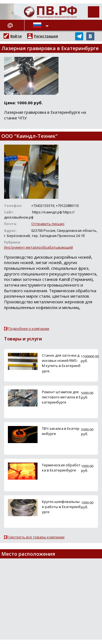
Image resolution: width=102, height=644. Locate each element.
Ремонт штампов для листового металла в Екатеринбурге (61, 397)
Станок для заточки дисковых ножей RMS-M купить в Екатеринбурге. (61, 363)
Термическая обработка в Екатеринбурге (61, 468)
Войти (16, 36)
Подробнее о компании (29, 328)
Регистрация (46, 36)
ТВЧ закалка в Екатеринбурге (61, 431)
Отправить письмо (48, 224)
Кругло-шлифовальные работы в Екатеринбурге (61, 507)
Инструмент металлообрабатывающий (38, 247)
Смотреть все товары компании (36, 537)
